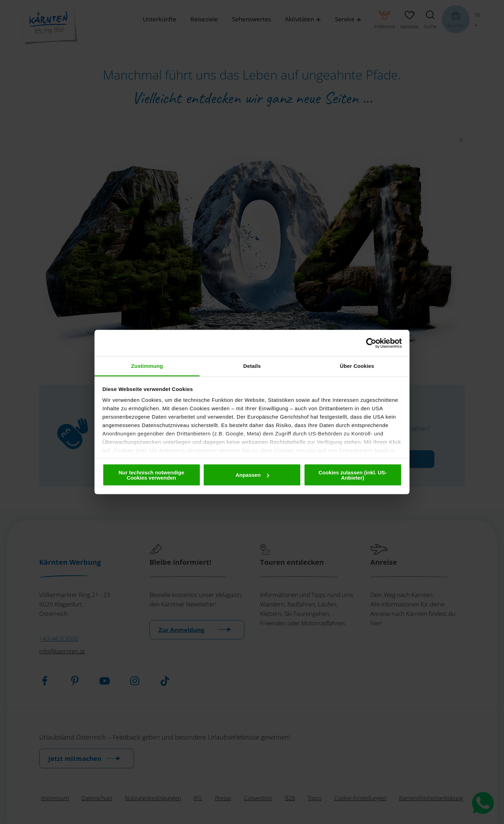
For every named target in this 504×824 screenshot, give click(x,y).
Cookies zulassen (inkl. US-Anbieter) (353, 475)
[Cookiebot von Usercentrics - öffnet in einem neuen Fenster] (371, 343)
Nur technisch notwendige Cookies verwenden (152, 475)
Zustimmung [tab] (147, 366)
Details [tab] (252, 366)
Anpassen (252, 475)
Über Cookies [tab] (357, 366)
